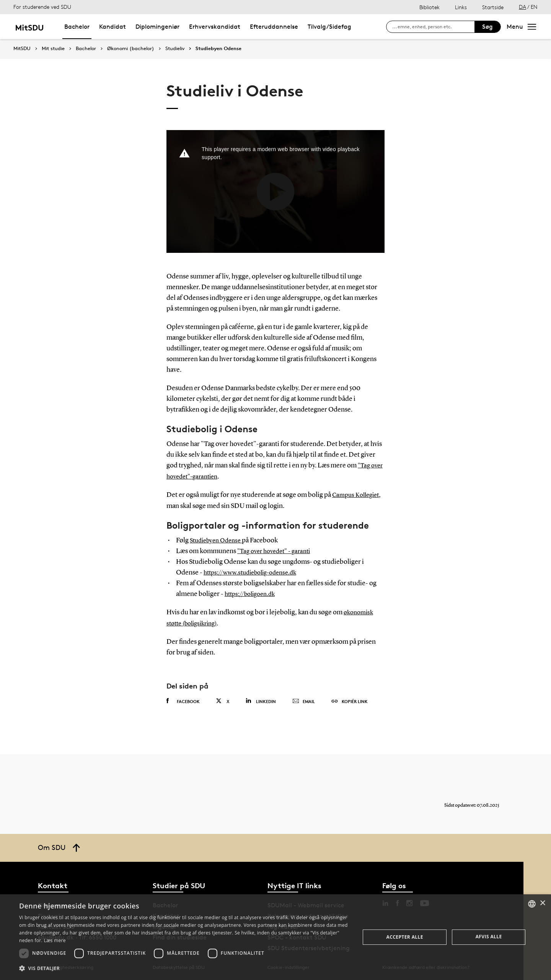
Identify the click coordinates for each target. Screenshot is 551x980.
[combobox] (532, 904)
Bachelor (77, 27)
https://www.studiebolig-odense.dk (255, 572)
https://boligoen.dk (253, 594)
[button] (185, 969)
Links (461, 7)
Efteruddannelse (274, 27)
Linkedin (261, 700)
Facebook (183, 700)
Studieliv (175, 49)
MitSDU (22, 48)
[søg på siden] (433, 27)
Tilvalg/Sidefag (329, 27)
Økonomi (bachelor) (131, 49)
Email (304, 700)
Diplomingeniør (157, 27)
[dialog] (275, 937)
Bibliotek (430, 7)
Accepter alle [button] (405, 937)
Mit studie (53, 49)
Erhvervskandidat (215, 27)
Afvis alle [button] (489, 937)
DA (522, 7)
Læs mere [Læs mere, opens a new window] (55, 940)
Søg (487, 27)
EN (534, 7)
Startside (493, 7)
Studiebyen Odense (218, 49)
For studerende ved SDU (42, 7)
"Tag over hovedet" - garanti (278, 551)
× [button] (542, 903)
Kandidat (112, 27)
